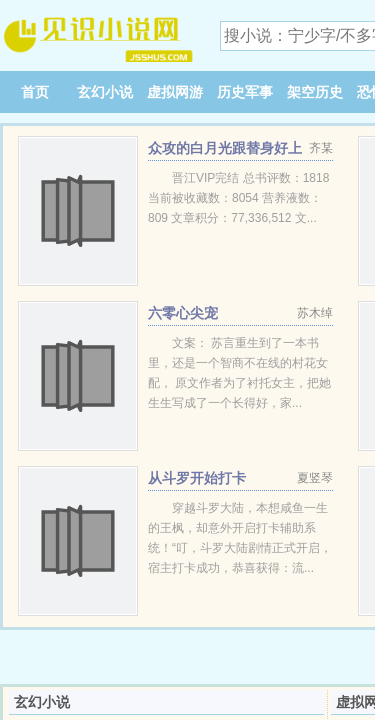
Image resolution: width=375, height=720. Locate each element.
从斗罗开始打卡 (197, 478)
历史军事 (245, 92)
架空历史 (315, 92)
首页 (35, 92)
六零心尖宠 (183, 313)
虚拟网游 (175, 92)
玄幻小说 (105, 92)
